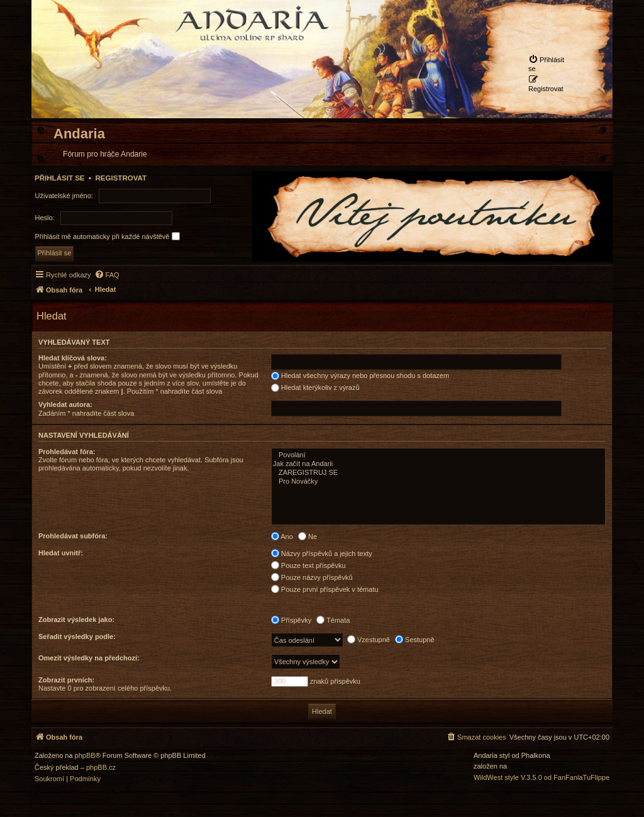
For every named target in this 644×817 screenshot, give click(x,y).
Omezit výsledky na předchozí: (89, 658)
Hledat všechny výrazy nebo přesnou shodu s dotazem (360, 375)
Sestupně (415, 640)
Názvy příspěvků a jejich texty (322, 553)
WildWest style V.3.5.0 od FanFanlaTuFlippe (541, 778)
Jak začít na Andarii (438, 464)
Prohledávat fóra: (67, 452)
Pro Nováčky (438, 482)
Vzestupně (369, 640)
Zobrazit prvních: (66, 680)
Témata (333, 620)
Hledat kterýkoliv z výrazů (315, 387)
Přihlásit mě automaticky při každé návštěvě (108, 236)
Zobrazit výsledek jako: (76, 620)
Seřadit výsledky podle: (77, 636)
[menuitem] (548, 64)
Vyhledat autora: (65, 404)
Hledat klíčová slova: (73, 358)
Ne (308, 536)
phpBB (85, 756)
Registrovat (121, 178)
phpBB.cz (101, 768)
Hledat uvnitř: (61, 553)
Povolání (438, 455)
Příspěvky (291, 620)
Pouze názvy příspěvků (312, 577)
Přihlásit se (60, 178)
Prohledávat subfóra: (73, 536)
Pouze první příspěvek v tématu (325, 589)
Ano (282, 536)
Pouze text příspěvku (308, 565)
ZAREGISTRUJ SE (438, 473)
